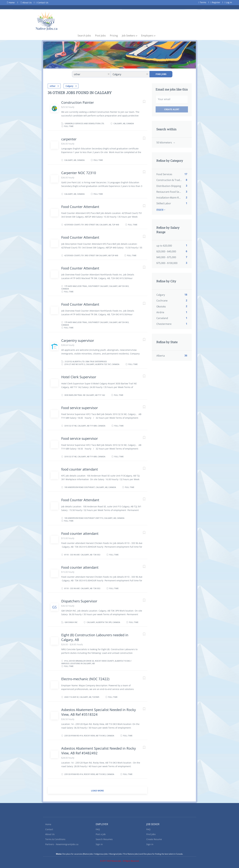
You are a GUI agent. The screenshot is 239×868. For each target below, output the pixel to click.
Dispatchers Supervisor (79, 601)
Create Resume (154, 839)
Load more (97, 790)
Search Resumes (104, 839)
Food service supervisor (80, 407)
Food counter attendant (80, 533)
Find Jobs (161, 74)
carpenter (69, 139)
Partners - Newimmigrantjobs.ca (62, 844)
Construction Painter (78, 102)
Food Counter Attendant (80, 206)
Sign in (99, 844)
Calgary (69, 86)
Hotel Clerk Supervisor (79, 377)
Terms (202, 2)
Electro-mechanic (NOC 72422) (85, 679)
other (53, 86)
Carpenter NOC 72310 (79, 172)
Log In (228, 2)
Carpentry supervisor (78, 340)
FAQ (98, 829)
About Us (26, 3)
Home (11, 2)
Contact (49, 829)
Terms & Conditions (55, 839)
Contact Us (42, 3)
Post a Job (101, 834)
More (160, 209)
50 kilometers (164, 143)
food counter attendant (80, 469)
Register (215, 2)
